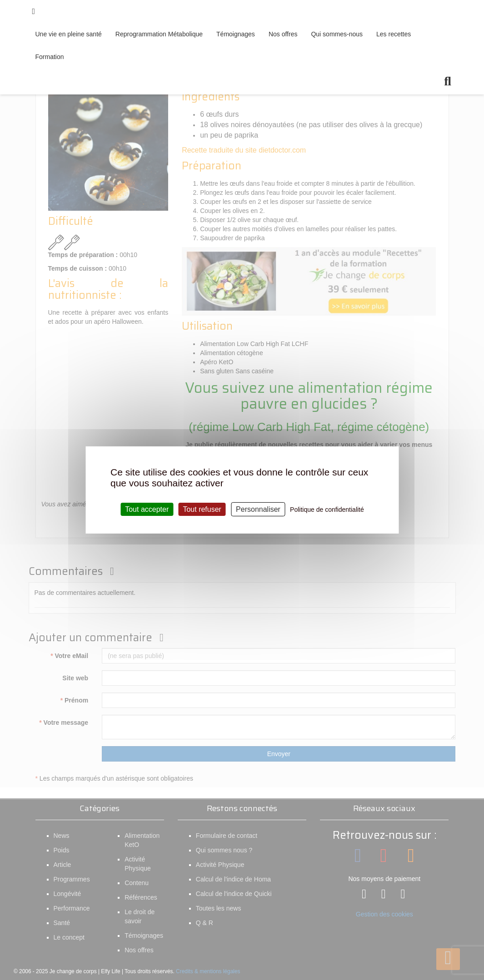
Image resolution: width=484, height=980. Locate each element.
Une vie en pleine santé (69, 34)
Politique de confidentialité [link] (327, 510)
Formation (50, 57)
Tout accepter (147, 509)
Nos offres (283, 34)
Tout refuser (202, 509)
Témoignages (236, 34)
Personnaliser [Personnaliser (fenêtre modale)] (258, 509)
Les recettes (394, 34)
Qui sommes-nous (337, 34)
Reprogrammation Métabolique (159, 34)
